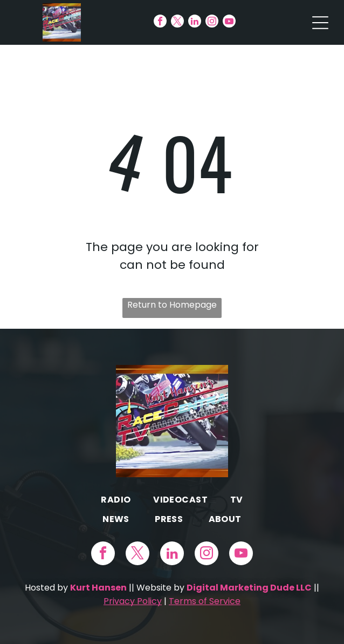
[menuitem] (116, 500)
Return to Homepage (172, 305)
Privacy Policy (133, 601)
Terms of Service (205, 601)
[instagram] (212, 22)
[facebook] (160, 22)
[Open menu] (320, 23)
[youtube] (229, 22)
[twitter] (177, 22)
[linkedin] (195, 22)
